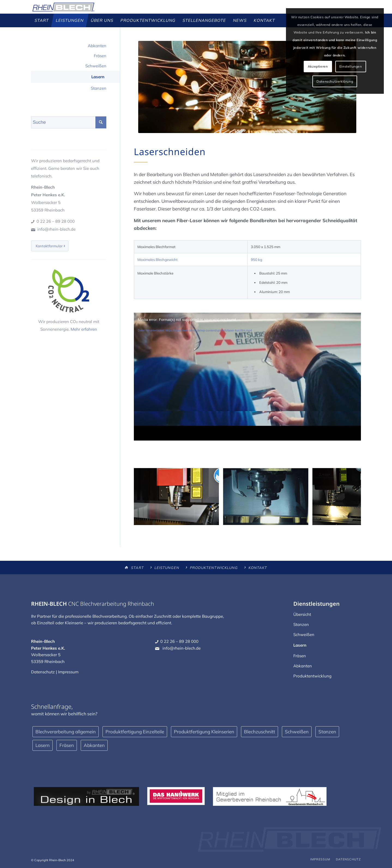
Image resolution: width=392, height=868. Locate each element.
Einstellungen (351, 66)
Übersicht (302, 614)
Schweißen (96, 66)
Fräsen (100, 56)
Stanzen (99, 88)
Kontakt (258, 568)
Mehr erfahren (84, 329)
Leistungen (167, 568)
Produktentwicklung (214, 568)
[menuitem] (42, 20)
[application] (247, 377)
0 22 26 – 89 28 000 (56, 221)
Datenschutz (43, 672)
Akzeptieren (318, 66)
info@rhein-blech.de (56, 229)
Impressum (68, 672)
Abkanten (97, 46)
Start (137, 568)
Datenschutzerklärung (335, 81)
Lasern (98, 77)
